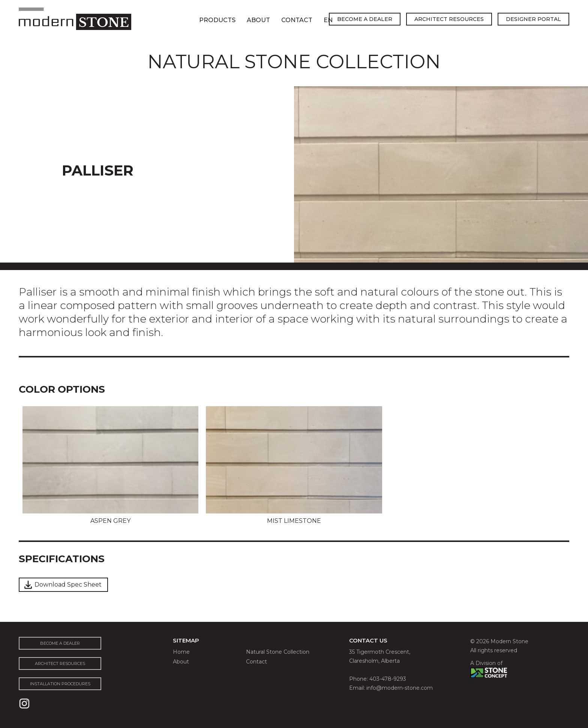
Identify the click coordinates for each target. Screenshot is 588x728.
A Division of (486, 663)
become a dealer (365, 19)
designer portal (533, 19)
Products (217, 20)
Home (181, 652)
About (258, 20)
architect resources (449, 19)
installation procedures (60, 684)
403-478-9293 (388, 679)
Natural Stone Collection (278, 652)
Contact (297, 20)
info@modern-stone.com (400, 688)
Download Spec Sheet (68, 585)
